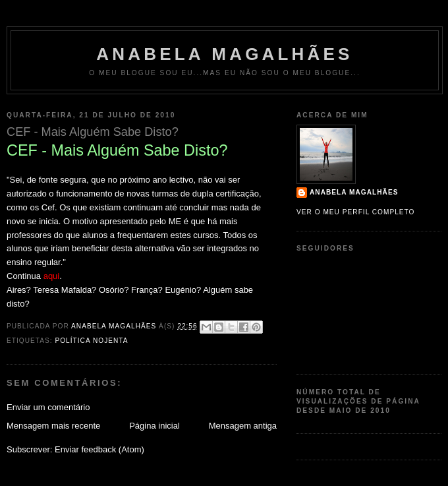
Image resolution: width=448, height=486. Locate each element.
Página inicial (154, 426)
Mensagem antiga (243, 426)
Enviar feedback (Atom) (99, 449)
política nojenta (91, 341)
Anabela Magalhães (224, 54)
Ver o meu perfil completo (356, 212)
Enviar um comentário (48, 407)
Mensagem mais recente (53, 426)
